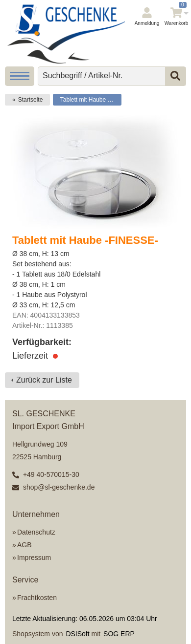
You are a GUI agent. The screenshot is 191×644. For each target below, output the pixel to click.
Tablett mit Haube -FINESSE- (91, 100)
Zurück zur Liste (44, 380)
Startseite (31, 100)
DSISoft (77, 634)
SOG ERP (119, 634)
